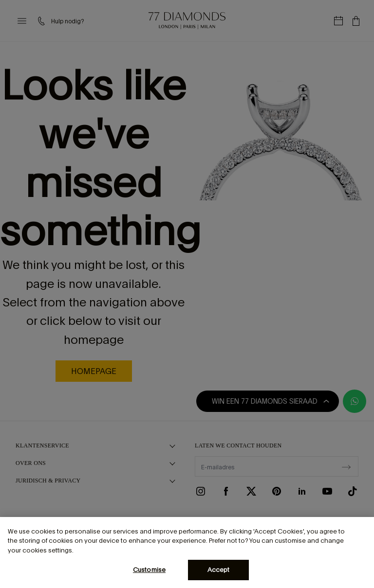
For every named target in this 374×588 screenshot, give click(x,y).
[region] (187, 552)
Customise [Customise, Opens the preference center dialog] (149, 570)
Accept (219, 570)
